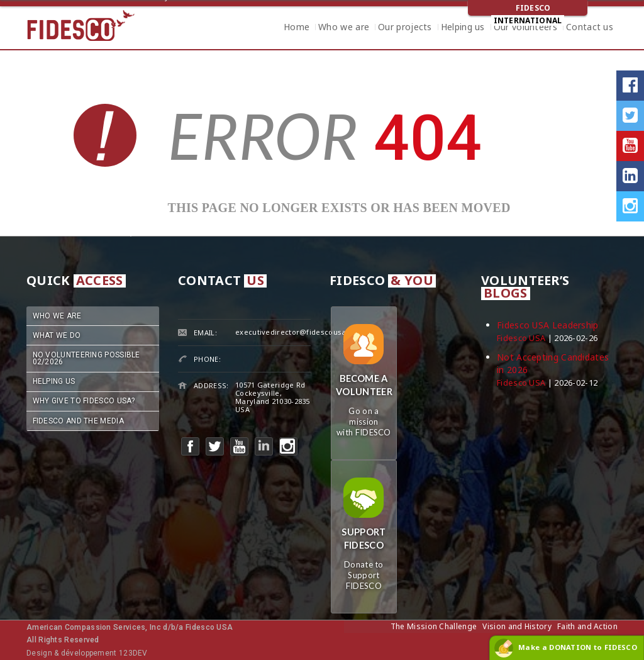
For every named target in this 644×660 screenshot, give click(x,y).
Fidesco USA (521, 338)
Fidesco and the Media (78, 421)
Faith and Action (587, 626)
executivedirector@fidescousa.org (298, 332)
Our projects (405, 28)
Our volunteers (525, 28)
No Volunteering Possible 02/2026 (86, 358)
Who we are (344, 28)
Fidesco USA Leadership (548, 325)
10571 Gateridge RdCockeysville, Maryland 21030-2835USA (273, 397)
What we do (57, 335)
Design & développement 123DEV (87, 653)
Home (297, 28)
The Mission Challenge (434, 626)
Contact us (590, 28)
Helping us (463, 28)
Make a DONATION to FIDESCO (578, 647)
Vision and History (517, 626)
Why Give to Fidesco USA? (84, 401)
